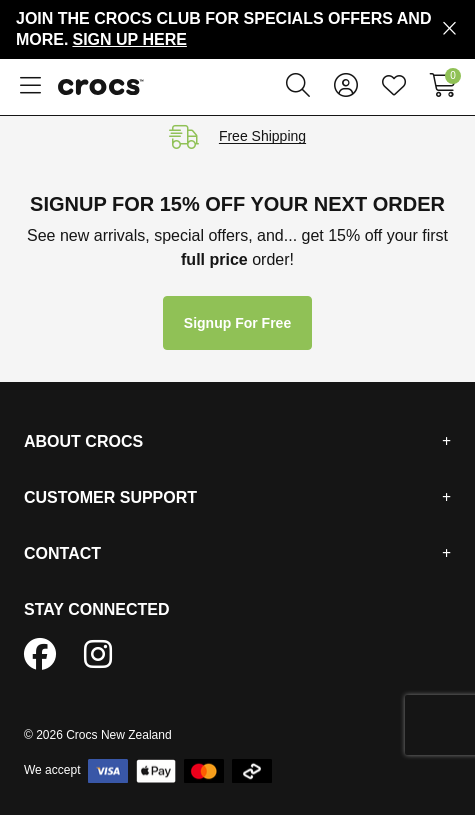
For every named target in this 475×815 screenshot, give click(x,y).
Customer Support (110, 497)
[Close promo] (449, 29)
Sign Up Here (129, 39)
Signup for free (237, 323)
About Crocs (83, 441)
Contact (62, 553)
